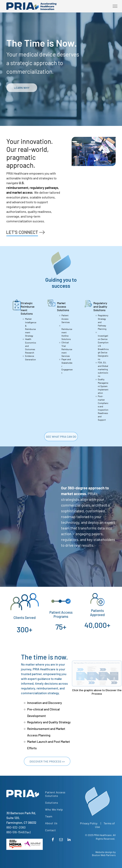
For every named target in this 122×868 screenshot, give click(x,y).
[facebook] (53, 840)
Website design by (105, 852)
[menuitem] (61, 794)
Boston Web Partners (104, 855)
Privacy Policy (89, 823)
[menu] (115, 6)
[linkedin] (69, 840)
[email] (61, 840)
